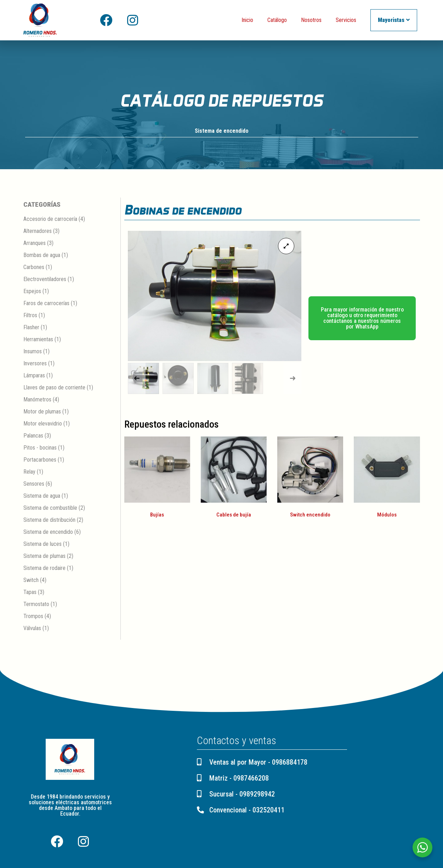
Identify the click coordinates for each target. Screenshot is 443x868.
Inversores (35, 364)
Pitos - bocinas (40, 448)
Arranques (35, 243)
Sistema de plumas (44, 556)
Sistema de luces (42, 544)
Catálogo (277, 20)
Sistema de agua (42, 496)
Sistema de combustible (50, 508)
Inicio (247, 20)
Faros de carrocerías (46, 304)
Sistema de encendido (222, 131)
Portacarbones (40, 460)
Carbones (34, 267)
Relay (29, 472)
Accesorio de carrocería (50, 219)
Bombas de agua (42, 255)
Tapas (30, 592)
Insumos (33, 352)
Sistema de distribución (49, 520)
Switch (31, 580)
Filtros (30, 316)
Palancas (33, 436)
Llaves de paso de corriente (54, 388)
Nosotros (311, 20)
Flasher (31, 328)
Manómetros (37, 400)
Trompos (33, 616)
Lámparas (34, 376)
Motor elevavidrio (43, 424)
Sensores (34, 484)
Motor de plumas (42, 412)
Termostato (36, 604)
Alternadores (38, 231)
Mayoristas (394, 20)
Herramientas (38, 340)
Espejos (32, 292)
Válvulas (32, 629)
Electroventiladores (45, 279)
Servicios (346, 20)
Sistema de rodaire (44, 568)
